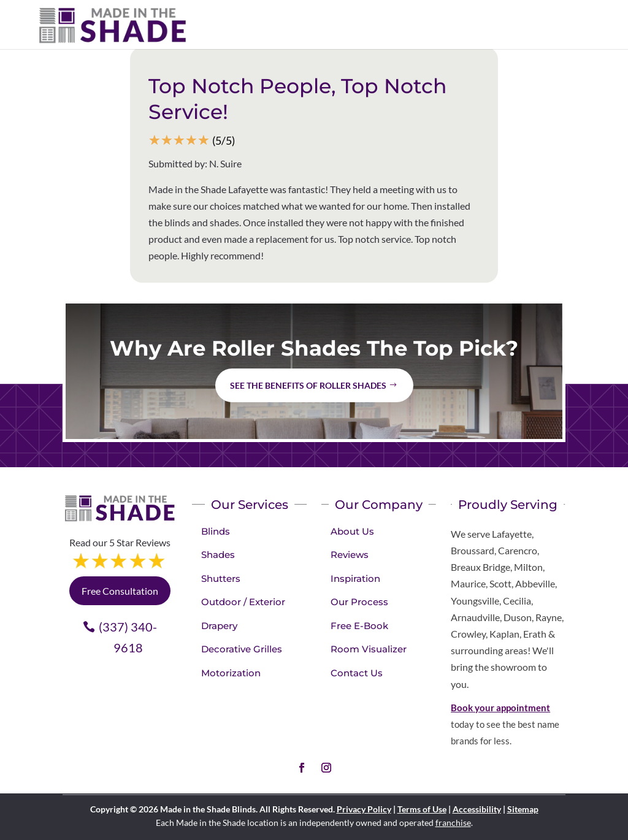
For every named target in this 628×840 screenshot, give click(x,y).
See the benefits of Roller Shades (308, 385)
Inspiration (355, 578)
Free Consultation (120, 591)
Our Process (359, 602)
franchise (453, 823)
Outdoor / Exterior (243, 602)
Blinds (216, 531)
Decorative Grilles (242, 649)
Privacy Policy (364, 809)
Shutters (221, 578)
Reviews (350, 555)
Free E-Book (359, 626)
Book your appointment (500, 708)
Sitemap (523, 809)
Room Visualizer (369, 649)
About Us (352, 531)
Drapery (219, 626)
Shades (218, 555)
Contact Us (357, 673)
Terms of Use (422, 809)
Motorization (231, 673)
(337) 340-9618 (128, 637)
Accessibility (477, 809)
